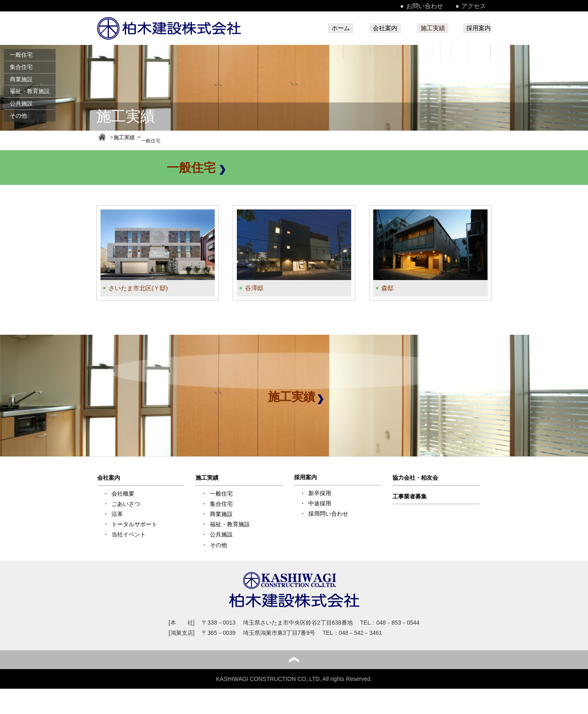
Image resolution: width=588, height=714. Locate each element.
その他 (18, 116)
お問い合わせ (438, 6)
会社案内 (368, 28)
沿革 (117, 513)
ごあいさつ (126, 503)
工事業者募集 (410, 495)
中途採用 (320, 502)
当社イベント (129, 534)
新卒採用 (320, 492)
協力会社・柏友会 (415, 477)
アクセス (479, 6)
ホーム (316, 28)
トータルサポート (134, 523)
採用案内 (478, 28)
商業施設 (21, 79)
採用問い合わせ (328, 513)
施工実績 (424, 28)
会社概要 (123, 492)
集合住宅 (21, 67)
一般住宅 (21, 55)
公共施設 (21, 103)
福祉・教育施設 (30, 91)
